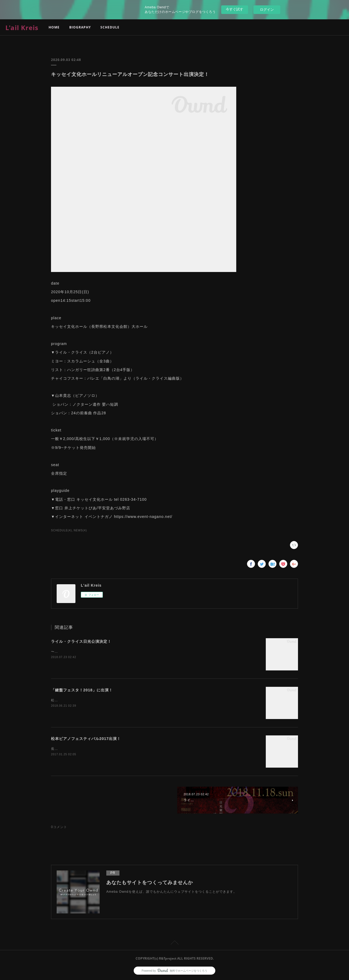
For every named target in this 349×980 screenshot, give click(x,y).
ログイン (267, 10)
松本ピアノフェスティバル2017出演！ (86, 739)
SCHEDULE (110, 27)
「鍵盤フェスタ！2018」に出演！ (82, 690)
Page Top (174, 943)
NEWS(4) (80, 530)
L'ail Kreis (22, 28)
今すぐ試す (235, 9)
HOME (54, 27)
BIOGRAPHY (80, 27)
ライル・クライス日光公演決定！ (81, 641)
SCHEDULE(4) (61, 530)
